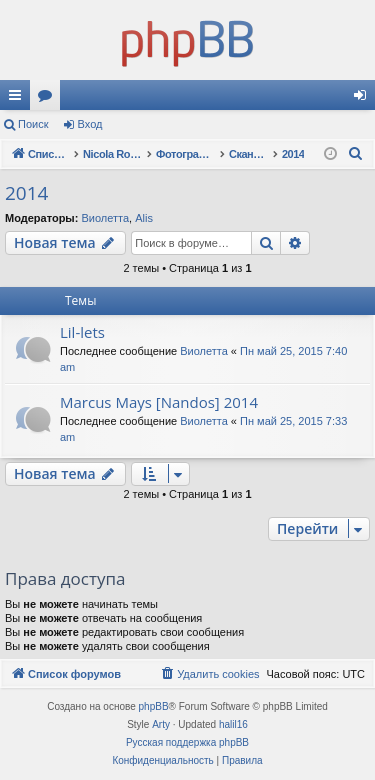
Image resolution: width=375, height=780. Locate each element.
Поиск (33, 124)
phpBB (154, 706)
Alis (144, 218)
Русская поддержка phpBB (187, 742)
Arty (161, 724)
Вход (90, 124)
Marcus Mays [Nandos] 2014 (159, 402)
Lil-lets (82, 332)
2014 (26, 193)
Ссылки (19, 99)
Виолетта (105, 218)
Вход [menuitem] (364, 99)
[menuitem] (356, 154)
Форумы (49, 99)
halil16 (233, 724)
